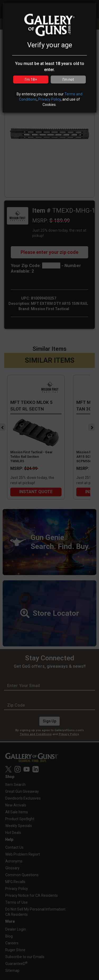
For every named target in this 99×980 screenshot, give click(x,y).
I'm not (68, 80)
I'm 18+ (31, 80)
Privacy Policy (49, 99)
